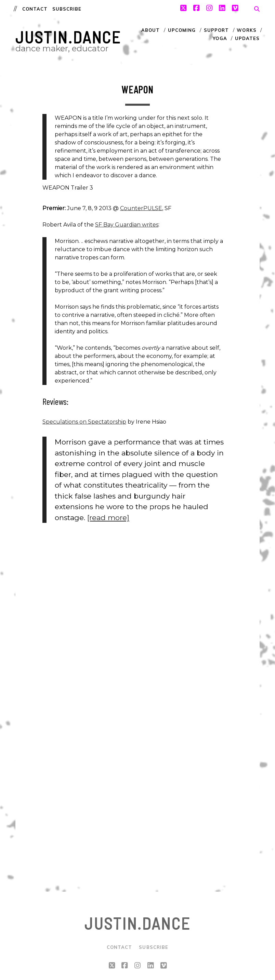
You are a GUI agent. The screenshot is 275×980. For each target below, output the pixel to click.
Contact (35, 9)
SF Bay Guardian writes (127, 225)
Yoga (220, 38)
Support (216, 30)
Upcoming (182, 30)
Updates (247, 38)
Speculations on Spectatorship (84, 422)
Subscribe (67, 9)
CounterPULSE (141, 208)
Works (246, 30)
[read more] (108, 518)
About (150, 30)
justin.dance (68, 37)
